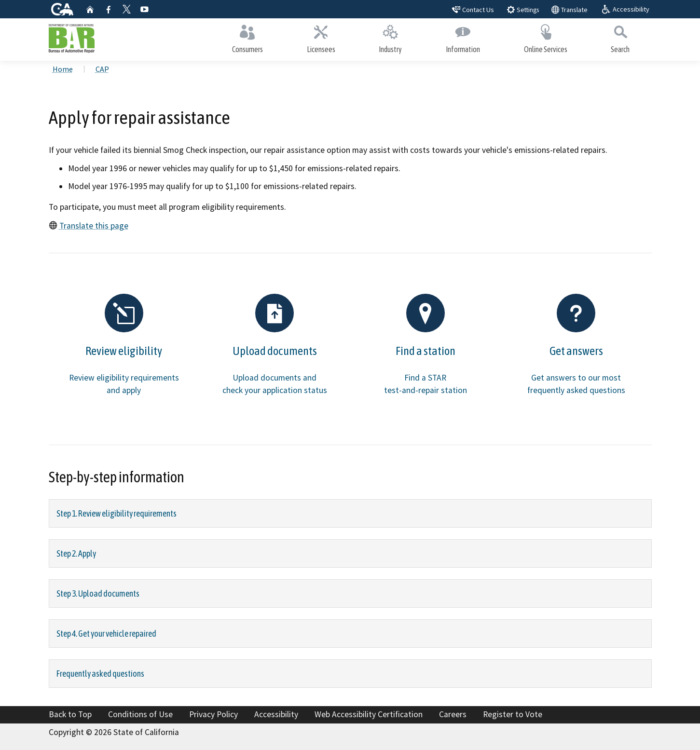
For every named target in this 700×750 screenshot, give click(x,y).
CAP (102, 69)
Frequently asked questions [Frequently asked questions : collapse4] (100, 674)
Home (63, 69)
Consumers (248, 37)
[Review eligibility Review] (124, 349)
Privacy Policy (213, 714)
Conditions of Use (140, 714)
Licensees (321, 37)
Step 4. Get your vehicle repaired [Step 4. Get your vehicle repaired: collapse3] (106, 634)
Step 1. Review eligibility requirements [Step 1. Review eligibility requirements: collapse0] (117, 513)
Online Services (545, 37)
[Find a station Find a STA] (426, 349)
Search (620, 37)
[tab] (350, 513)
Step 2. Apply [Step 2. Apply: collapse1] (76, 553)
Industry (391, 37)
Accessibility (276, 714)
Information (463, 37)
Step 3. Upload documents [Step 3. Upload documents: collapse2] (98, 593)
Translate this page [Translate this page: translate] (94, 226)
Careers (453, 714)
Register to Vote (513, 714)
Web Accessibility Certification (369, 714)
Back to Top (70, 714)
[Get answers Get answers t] (576, 349)
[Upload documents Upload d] (275, 349)
